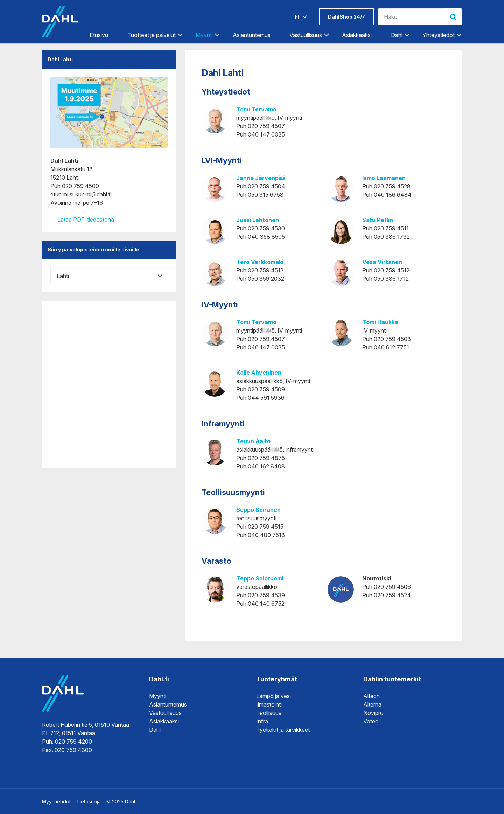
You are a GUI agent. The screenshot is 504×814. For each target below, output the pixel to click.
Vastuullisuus (306, 35)
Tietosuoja (89, 802)
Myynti (204, 35)
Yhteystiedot (439, 35)
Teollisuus (269, 713)
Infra (262, 721)
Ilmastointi (269, 704)
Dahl (397, 35)
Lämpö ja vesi (274, 696)
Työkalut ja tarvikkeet (283, 730)
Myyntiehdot (56, 802)
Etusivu (99, 35)
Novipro (373, 713)
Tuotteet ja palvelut (152, 35)
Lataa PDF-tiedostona (82, 220)
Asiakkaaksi (357, 35)
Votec (371, 721)
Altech (372, 696)
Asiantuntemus (252, 35)
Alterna (372, 704)
